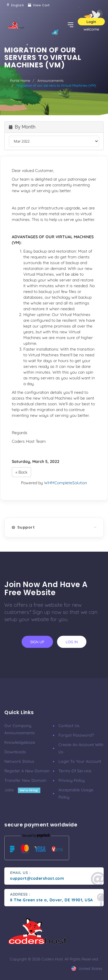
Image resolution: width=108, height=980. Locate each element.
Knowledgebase (20, 742)
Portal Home (20, 81)
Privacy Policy (72, 780)
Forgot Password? (76, 735)
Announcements (51, 81)
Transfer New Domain (25, 780)
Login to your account (80, 761)
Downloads (15, 752)
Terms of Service (75, 771)
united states (87, 968)
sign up (37, 642)
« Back (21, 472)
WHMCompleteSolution (66, 483)
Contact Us (69, 726)
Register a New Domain (27, 771)
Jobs (22, 790)
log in (72, 642)
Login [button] (91, 22)
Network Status (19, 761)
